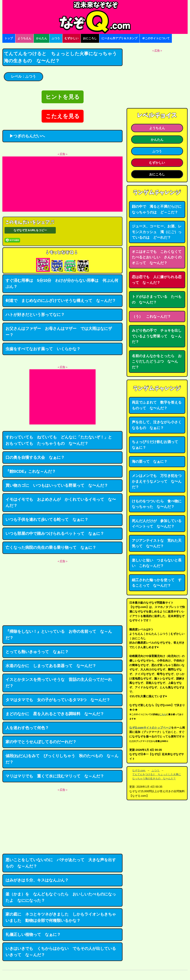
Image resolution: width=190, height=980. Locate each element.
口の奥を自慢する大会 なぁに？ (35, 457)
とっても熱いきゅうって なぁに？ (37, 652)
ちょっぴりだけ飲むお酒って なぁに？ (157, 445)
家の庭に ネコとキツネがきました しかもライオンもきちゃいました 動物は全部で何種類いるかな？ (61, 917)
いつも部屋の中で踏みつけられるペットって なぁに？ (55, 533)
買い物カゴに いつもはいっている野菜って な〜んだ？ (57, 485)
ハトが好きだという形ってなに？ (35, 315)
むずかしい (72, 38)
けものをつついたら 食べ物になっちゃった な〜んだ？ (157, 504)
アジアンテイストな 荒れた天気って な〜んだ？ (157, 543)
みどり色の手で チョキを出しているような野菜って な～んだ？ (157, 336)
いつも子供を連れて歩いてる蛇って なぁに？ (47, 519)
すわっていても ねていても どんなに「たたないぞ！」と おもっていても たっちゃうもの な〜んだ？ (61, 440)
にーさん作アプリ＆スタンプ (119, 38)
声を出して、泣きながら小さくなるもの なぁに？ (157, 425)
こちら (163, 714)
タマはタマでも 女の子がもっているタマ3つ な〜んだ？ (58, 700)
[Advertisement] (62, 184)
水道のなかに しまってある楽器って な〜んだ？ (51, 666)
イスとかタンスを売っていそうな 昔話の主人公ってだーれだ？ (59, 683)
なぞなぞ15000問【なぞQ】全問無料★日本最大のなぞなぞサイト (95, 17)
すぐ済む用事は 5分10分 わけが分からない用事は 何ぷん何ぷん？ (62, 284)
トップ (9, 38)
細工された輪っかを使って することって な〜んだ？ (157, 583)
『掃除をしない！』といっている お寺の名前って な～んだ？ (59, 635)
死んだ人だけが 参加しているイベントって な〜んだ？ (157, 524)
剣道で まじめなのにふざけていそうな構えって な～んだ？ (61, 301)
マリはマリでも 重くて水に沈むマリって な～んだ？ (55, 776)
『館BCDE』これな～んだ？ (31, 471)
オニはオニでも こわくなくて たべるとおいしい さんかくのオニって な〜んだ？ (158, 257)
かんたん (42, 38)
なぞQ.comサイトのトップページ (150, 728)
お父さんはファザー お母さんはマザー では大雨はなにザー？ (59, 332)
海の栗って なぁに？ (150, 462)
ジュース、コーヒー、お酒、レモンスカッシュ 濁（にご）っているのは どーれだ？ (157, 232)
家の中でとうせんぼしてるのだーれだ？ (41, 742)
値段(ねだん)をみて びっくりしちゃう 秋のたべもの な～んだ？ (62, 759)
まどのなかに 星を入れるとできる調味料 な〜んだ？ (55, 714)
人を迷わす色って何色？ (27, 728)
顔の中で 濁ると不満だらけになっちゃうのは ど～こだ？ (157, 209)
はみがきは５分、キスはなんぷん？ (37, 880)
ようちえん (24, 38)
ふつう (56, 38)
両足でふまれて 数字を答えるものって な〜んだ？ (157, 405)
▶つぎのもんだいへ (25, 136)
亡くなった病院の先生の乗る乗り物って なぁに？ (51, 547)
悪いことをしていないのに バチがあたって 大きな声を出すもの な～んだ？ (61, 863)
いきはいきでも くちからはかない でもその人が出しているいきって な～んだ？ (61, 952)
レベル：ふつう (23, 76)
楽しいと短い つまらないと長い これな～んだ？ (157, 563)
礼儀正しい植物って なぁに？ (33, 934)
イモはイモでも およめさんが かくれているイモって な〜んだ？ (61, 503)
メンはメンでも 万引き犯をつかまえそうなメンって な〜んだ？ (157, 481)
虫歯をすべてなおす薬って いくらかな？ (43, 349)
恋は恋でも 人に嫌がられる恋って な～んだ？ (157, 280)
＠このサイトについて (156, 38)
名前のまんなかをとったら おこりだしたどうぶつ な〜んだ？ (157, 362)
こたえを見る (63, 116)
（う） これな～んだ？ (151, 316)
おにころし (90, 38)
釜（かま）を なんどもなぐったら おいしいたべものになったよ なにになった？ (61, 897)
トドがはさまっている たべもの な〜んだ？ (157, 299)
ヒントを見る (63, 97)
